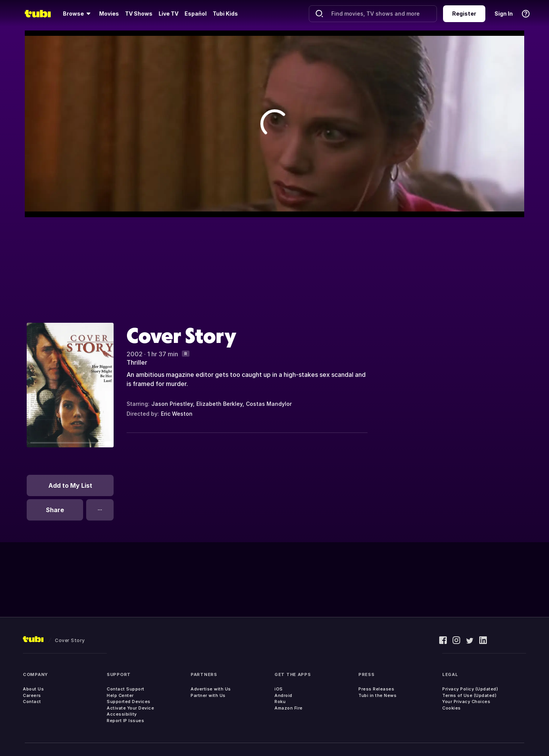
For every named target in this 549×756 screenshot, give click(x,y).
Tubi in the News (377, 695)
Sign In (504, 14)
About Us (33, 689)
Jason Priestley (172, 404)
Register (464, 14)
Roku (280, 702)
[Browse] (78, 14)
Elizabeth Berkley (219, 404)
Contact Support (126, 689)
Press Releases (376, 689)
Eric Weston (177, 414)
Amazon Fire (289, 708)
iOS (279, 689)
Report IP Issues (125, 721)
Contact (32, 702)
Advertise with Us (211, 689)
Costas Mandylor (269, 404)
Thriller (137, 362)
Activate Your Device (130, 708)
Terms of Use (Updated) (469, 695)
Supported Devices (129, 702)
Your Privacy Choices (466, 702)
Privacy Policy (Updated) (470, 689)
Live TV (169, 14)
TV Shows (139, 14)
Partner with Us (208, 695)
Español (196, 14)
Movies (109, 14)
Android (283, 695)
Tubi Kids (225, 14)
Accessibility (122, 714)
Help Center (120, 695)
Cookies (452, 708)
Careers (32, 695)
